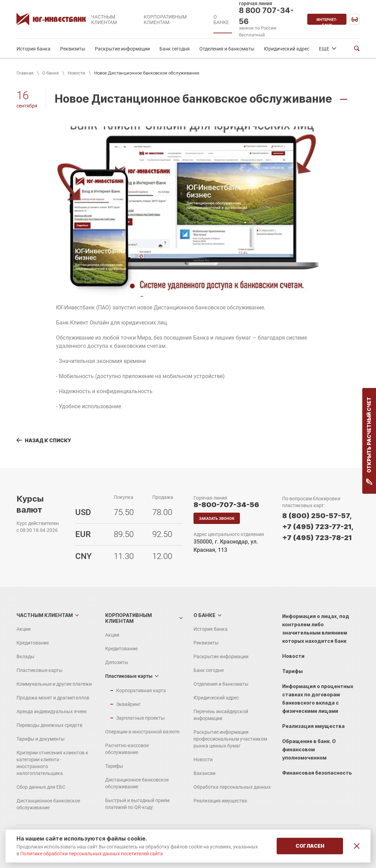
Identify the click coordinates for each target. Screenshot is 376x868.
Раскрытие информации (122, 49)
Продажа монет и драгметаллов (53, 698)
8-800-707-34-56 (226, 505)
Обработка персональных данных (232, 787)
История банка (34, 49)
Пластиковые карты (40, 670)
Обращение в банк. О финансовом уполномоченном (309, 749)
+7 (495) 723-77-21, (318, 527)
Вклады (25, 656)
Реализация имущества (220, 801)
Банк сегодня (175, 49)
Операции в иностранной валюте (142, 732)
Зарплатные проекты (140, 718)
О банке (51, 73)
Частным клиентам (45, 615)
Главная (25, 73)
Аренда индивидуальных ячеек (52, 711)
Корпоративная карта (141, 690)
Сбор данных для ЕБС (41, 787)
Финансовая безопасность (317, 773)
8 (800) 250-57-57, (317, 516)
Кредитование (33, 643)
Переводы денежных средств (49, 725)
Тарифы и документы (41, 739)
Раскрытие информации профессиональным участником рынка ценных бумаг (230, 739)
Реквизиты (73, 49)
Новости (76, 73)
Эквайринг (128, 704)
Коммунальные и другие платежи (54, 684)
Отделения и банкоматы (227, 49)
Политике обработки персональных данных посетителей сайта (92, 854)
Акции (24, 629)
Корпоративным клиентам (129, 618)
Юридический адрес (287, 49)
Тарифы (114, 766)
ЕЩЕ (324, 49)
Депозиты (117, 662)
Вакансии (204, 773)
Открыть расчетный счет (369, 441)
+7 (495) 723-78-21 (317, 538)
